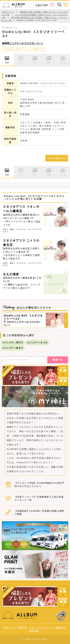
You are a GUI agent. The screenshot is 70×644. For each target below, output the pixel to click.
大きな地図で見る (57, 158)
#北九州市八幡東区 (13, 348)
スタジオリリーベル (10, 28)
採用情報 (34, 631)
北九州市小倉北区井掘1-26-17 (23, 43)
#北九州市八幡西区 (13, 343)
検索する (58, 360)
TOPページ (9, 628)
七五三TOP (42, 5)
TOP (7, 59)
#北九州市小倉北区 (37, 343)
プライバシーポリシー (41, 628)
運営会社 (60, 628)
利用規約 (22, 628)
